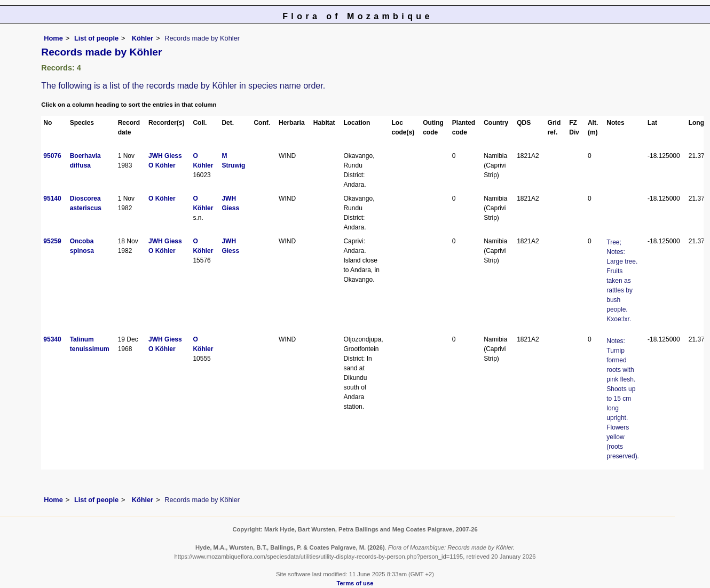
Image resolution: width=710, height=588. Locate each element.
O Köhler (162, 165)
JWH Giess (165, 156)
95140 (52, 198)
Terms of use (355, 583)
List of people (96, 38)
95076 (52, 156)
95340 (52, 339)
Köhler (141, 38)
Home (53, 38)
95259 (52, 241)
